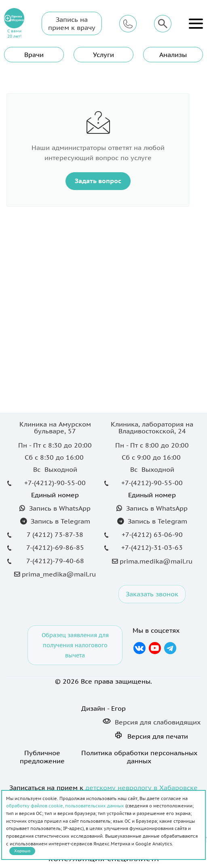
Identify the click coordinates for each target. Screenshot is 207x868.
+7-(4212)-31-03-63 (152, 547)
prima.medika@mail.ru (156, 561)
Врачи (34, 55)
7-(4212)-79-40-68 (55, 561)
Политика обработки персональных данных (139, 757)
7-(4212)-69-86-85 (55, 547)
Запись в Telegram (59, 521)
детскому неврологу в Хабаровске (142, 788)
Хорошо (22, 851)
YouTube (155, 648)
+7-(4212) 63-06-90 (152, 534)
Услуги (103, 55)
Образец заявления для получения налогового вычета (75, 645)
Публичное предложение (42, 757)
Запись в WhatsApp (59, 508)
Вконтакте (139, 648)
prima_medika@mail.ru (59, 574)
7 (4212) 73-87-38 (55, 534)
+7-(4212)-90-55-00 (55, 483)
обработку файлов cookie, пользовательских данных (65, 806)
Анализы (173, 55)
